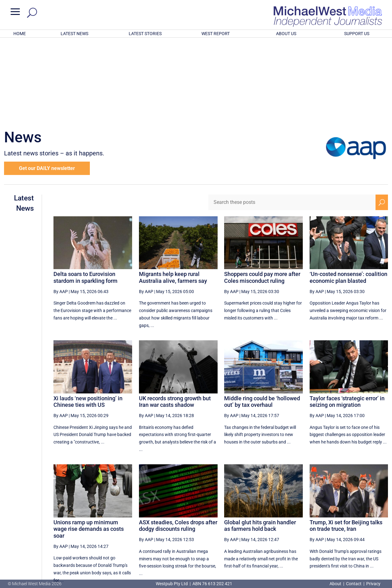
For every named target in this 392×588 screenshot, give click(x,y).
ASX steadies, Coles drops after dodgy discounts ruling (178, 444)
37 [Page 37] (353, 526)
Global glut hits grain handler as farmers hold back (260, 444)
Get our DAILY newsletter (47, 87)
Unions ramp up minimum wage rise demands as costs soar (89, 448)
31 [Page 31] (259, 526)
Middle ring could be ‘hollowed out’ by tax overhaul (262, 320)
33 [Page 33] (290, 526)
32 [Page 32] (274, 526)
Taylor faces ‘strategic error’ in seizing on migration (347, 320)
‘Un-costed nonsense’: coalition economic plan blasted (348, 196)
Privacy (373, 584)
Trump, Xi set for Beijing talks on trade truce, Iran (346, 444)
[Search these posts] (292, 121)
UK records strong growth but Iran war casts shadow (175, 320)
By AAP (61, 210)
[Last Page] (381, 526)
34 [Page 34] (306, 526)
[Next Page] (367, 526)
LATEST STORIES (145, 34)
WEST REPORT (216, 34)
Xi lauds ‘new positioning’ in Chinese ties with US (88, 320)
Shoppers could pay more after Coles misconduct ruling (262, 196)
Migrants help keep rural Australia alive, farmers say (173, 196)
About (336, 584)
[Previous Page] (244, 526)
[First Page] (231, 526)
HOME (20, 34)
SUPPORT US (357, 34)
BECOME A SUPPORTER (360, 548)
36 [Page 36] (337, 526)
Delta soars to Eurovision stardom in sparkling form (85, 196)
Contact (354, 584)
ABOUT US (286, 34)
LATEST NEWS (74, 34)
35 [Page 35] (321, 526)
